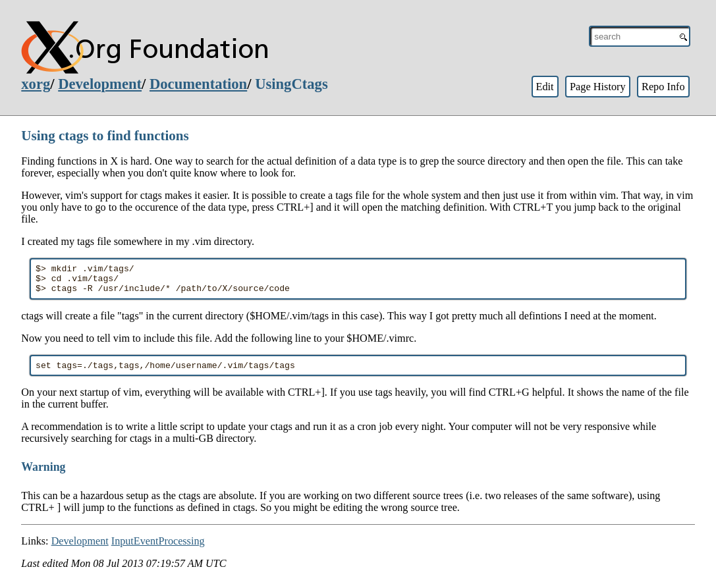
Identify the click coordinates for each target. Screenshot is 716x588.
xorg (36, 84)
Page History (598, 87)
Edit (544, 87)
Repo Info (663, 87)
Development (100, 84)
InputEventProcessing (158, 549)
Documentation (198, 84)
